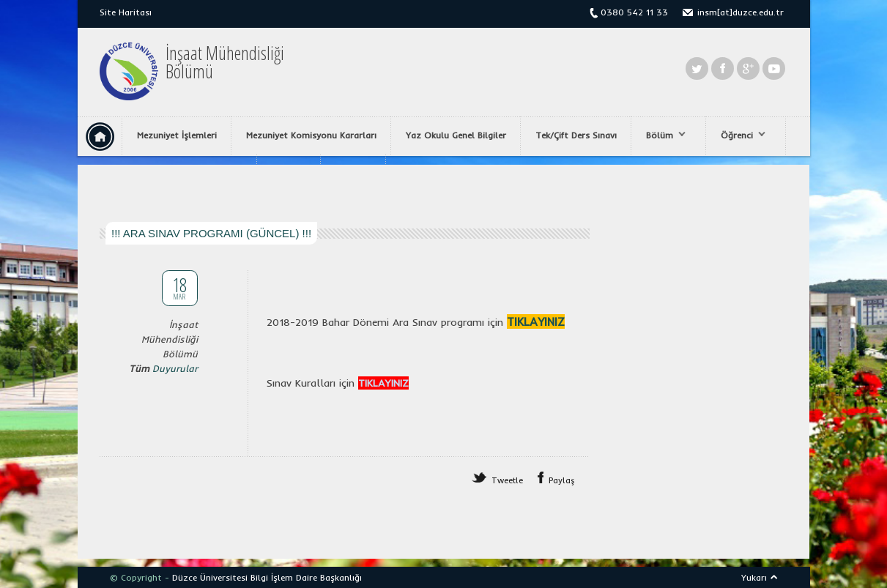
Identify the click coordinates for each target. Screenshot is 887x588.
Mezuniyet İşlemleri (177, 135)
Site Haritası (126, 12)
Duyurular (175, 368)
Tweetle (507, 480)
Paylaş (562, 480)
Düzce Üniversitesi (210, 577)
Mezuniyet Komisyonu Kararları (311, 135)
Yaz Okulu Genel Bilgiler (456, 135)
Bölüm (662, 135)
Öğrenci (739, 135)
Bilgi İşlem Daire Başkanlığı (306, 577)
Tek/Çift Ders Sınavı (576, 135)
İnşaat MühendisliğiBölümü (225, 62)
